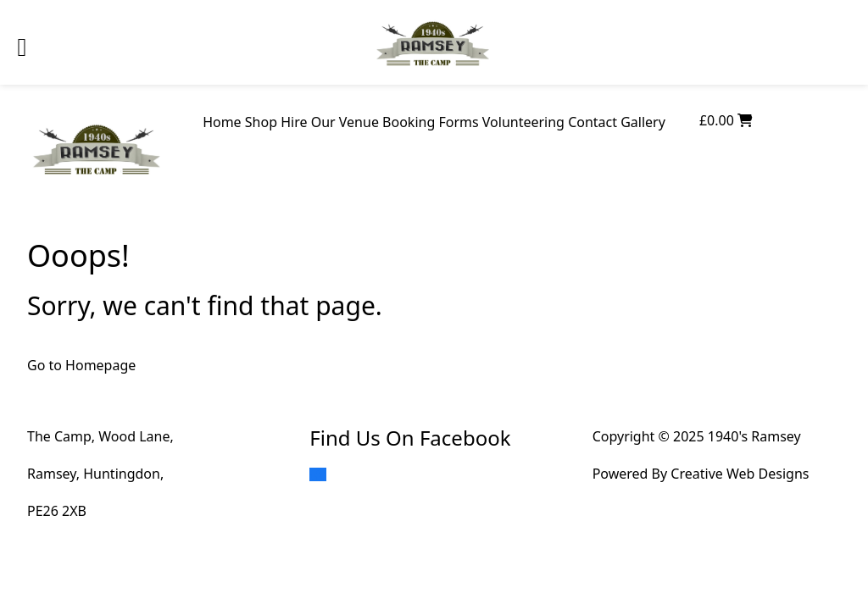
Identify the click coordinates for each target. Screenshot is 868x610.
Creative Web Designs (740, 474)
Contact (593, 122)
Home (222, 122)
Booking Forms (431, 122)
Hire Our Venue (330, 122)
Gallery (643, 122)
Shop (261, 122)
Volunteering (523, 122)
